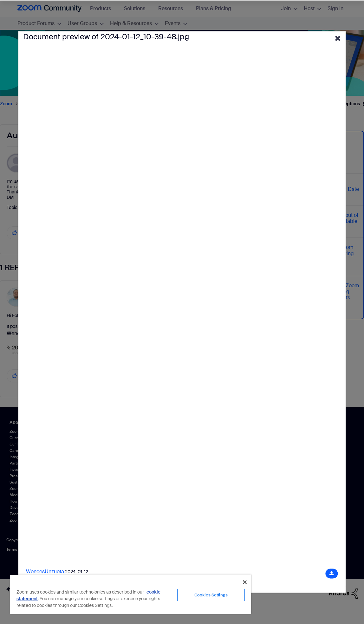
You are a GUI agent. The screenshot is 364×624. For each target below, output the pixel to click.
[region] (131, 594)
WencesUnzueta (45, 572)
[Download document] (332, 574)
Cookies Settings (211, 595)
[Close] (245, 582)
